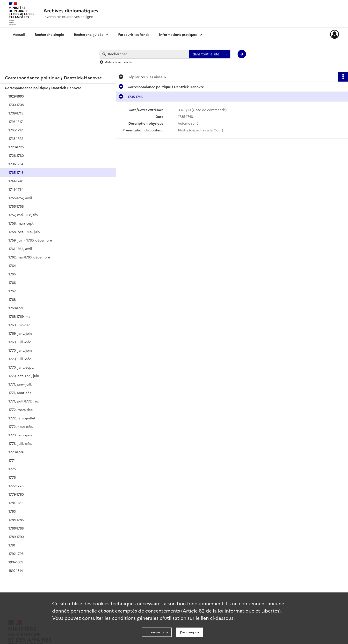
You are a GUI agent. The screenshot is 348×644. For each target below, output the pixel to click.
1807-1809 (16, 562)
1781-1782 (16, 503)
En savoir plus (157, 632)
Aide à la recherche (119, 62)
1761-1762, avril (20, 249)
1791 (12, 545)
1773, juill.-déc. (20, 443)
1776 (12, 477)
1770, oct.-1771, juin (24, 376)
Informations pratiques (178, 34)
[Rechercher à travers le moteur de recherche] (147, 54)
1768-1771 (16, 308)
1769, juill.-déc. (20, 342)
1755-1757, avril (20, 198)
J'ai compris (189, 632)
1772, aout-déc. (21, 426)
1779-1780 (16, 494)
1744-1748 (16, 181)
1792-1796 (16, 553)
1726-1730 (16, 155)
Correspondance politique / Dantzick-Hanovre (43, 88)
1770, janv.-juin (20, 350)
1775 (12, 469)
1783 (12, 511)
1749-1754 (16, 189)
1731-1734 (16, 164)
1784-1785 (16, 520)
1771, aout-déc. (20, 393)
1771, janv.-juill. (20, 384)
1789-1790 (16, 537)
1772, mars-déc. (21, 409)
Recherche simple (49, 34)
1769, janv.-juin (20, 333)
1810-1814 (16, 570)
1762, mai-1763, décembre (29, 257)
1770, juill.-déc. (20, 359)
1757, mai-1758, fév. (24, 215)
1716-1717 (16, 121)
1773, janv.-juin (20, 435)
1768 (12, 299)
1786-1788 (16, 528)
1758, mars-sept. (22, 223)
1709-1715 (16, 113)
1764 (12, 265)
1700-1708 (16, 105)
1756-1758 (16, 206)
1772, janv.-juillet (22, 418)
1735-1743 (16, 172)
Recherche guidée (89, 34)
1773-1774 (16, 452)
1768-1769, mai (20, 316)
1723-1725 (16, 147)
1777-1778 (16, 486)
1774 (12, 460)
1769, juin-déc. (20, 325)
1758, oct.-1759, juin (24, 232)
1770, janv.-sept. (21, 367)
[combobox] (210, 54)
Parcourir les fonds (134, 34)
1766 (12, 282)
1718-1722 (16, 138)
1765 (12, 274)
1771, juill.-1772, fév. (24, 401)
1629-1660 (16, 96)
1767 (12, 291)
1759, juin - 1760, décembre (30, 240)
